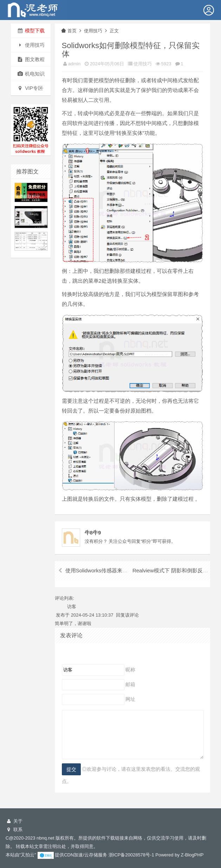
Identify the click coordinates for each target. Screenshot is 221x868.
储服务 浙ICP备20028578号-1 (124, 855)
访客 (72, 607)
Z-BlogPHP (192, 855)
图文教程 (31, 59)
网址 (130, 699)
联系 (14, 830)
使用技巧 (31, 45)
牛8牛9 (93, 532)
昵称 (130, 670)
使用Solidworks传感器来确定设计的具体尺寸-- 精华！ (128, 570)
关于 (14, 821)
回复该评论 (127, 615)
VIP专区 (30, 88)
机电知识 (31, 74)
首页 (68, 31)
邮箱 (130, 684)
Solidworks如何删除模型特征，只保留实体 (131, 50)
